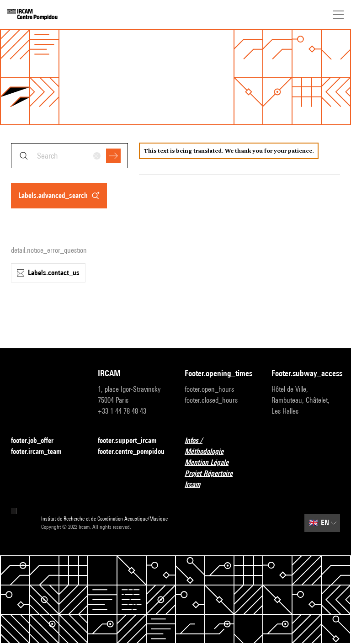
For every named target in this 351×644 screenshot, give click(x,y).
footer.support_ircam (132, 441)
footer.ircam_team (42, 452)
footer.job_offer (38, 441)
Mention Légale (212, 463)
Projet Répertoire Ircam (219, 479)
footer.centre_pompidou (131, 451)
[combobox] (69, 156)
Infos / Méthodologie (219, 446)
